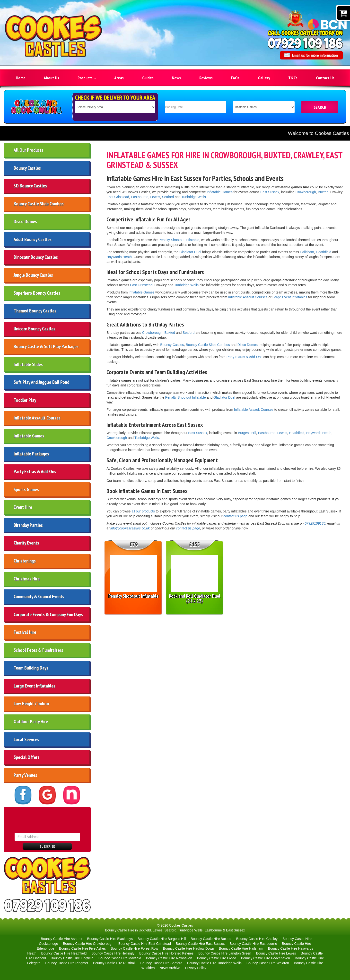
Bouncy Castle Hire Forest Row (134, 948)
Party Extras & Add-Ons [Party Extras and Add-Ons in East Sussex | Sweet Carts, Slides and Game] (35, 471)
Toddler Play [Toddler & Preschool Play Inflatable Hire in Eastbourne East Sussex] (25, 400)
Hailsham (307, 252)
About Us (51, 78)
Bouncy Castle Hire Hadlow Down (188, 948)
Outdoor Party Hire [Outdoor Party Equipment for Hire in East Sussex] (31, 721)
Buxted (323, 192)
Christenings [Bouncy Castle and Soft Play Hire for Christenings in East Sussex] (25, 561)
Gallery (264, 78)
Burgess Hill (247, 433)
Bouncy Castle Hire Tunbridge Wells (214, 963)
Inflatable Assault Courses (248, 297)
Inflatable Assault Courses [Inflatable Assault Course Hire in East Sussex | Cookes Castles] (37, 418)
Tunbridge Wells (193, 197)
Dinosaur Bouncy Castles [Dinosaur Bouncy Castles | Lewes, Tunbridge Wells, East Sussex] (36, 257)
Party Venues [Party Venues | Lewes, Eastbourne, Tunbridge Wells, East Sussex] (25, 775)
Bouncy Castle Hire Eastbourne (253, 944)
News (176, 78)
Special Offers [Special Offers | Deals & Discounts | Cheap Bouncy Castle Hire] (26, 757)
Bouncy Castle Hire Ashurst (61, 939)
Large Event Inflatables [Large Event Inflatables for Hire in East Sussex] (35, 686)
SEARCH (320, 107)
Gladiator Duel (190, 252)
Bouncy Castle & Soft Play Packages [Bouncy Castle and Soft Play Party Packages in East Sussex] (46, 346)
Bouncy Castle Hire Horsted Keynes (166, 953)
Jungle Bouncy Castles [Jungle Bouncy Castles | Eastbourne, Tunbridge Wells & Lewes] (33, 275)
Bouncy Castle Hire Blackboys (110, 939)
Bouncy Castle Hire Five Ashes (82, 948)
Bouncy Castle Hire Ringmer (67, 963)
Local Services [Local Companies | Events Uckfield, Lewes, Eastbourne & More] (26, 739)
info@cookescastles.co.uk (130, 528)
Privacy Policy (196, 968)
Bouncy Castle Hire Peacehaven (266, 958)
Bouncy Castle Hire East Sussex (200, 944)
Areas (119, 78)
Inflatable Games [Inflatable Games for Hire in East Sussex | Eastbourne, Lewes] (29, 436)
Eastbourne (140, 197)
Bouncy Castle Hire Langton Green (225, 953)
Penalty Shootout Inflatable (179, 240)
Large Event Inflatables (290, 297)
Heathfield (324, 252)
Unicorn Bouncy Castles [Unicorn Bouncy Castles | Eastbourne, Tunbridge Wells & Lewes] (35, 329)
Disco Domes (248, 345)
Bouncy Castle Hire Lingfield (72, 958)
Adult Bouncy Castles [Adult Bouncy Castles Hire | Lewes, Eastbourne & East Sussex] (33, 239)
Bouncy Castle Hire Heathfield (64, 953)
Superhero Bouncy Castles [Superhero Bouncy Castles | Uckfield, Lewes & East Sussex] (37, 293)
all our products (143, 511)
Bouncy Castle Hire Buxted (211, 939)
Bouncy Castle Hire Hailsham (241, 948)
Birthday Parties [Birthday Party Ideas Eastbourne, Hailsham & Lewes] (28, 525)
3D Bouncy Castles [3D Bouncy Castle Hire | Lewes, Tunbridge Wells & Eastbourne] (30, 186)
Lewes (155, 197)
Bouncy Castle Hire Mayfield (120, 958)
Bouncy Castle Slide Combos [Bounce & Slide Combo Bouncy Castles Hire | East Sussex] (39, 204)
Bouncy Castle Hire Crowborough (88, 944)
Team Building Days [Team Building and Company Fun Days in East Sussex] (31, 668)
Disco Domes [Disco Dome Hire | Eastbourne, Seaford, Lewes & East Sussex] (25, 221)
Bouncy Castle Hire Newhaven (169, 958)
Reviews (206, 78)
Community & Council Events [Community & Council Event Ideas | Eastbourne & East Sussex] (39, 596)
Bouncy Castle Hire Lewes (276, 953)
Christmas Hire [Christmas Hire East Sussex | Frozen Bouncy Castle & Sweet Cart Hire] (27, 579)
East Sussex (270, 192)
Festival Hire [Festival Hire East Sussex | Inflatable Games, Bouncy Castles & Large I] (25, 632)
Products (87, 78)
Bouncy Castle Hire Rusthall (114, 963)
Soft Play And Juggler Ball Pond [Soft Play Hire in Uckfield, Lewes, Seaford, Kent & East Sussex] (41, 382)
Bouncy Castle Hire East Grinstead (145, 944)
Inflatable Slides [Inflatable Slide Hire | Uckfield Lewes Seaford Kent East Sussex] (28, 364)
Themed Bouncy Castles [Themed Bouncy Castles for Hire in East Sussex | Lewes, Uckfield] (35, 311)
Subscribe (47, 846)
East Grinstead (118, 197)
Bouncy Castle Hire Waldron (268, 963)
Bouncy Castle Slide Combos (208, 345)
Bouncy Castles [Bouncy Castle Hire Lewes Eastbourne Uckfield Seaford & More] (27, 168)
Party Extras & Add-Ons (245, 357)
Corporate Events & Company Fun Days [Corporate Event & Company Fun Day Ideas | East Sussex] (48, 614)
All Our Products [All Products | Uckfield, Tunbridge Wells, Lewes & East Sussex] (28, 150)
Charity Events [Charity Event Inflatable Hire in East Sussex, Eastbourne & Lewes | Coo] (26, 543)
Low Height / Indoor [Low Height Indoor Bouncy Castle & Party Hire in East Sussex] (31, 704)
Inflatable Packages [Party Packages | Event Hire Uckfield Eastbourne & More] (31, 454)
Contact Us (325, 78)
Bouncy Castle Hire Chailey (257, 939)
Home (21, 78)
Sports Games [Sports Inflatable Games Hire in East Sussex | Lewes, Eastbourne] (26, 489)
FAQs (235, 78)
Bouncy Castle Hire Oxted (216, 958)
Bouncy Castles (172, 345)
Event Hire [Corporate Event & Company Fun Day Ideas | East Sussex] (23, 507)
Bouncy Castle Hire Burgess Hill (162, 939)
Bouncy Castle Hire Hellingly (113, 953)
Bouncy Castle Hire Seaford (161, 963)
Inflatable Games (220, 192)
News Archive (170, 968)
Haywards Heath (119, 257)
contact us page (235, 516)
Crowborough (306, 192)
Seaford (168, 197)
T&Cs (293, 78)
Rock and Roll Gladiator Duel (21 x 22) (195, 598)
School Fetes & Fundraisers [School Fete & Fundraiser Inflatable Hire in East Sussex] (38, 650)
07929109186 (315, 523)
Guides (148, 78)
